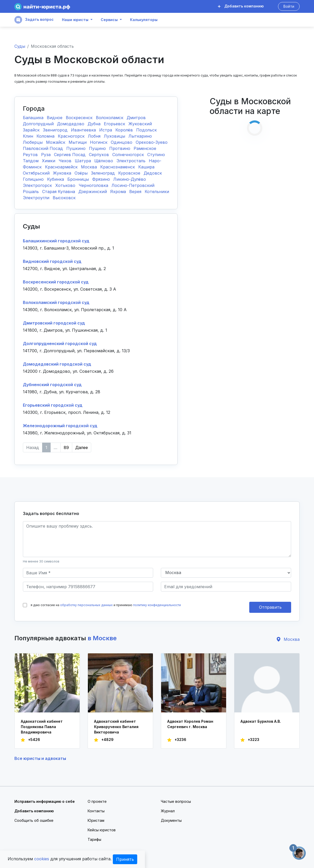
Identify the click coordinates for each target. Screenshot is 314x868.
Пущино (98, 148)
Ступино (156, 155)
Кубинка (56, 179)
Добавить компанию (241, 6)
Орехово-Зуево (152, 142)
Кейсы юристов (102, 830)
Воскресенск (80, 118)
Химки (49, 161)
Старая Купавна (59, 192)
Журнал (168, 811)
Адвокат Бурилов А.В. (261, 721)
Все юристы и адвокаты (40, 758)
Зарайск (32, 130)
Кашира (146, 167)
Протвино (120, 148)
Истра (106, 130)
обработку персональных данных (86, 605)
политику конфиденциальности (157, 605)
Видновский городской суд (52, 261)
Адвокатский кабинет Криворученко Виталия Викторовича (116, 727)
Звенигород (56, 130)
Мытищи (78, 142)
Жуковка (63, 173)
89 (66, 447)
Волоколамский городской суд (56, 302)
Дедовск (153, 173)
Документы (171, 820)
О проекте (97, 801)
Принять (125, 859)
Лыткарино (140, 136)
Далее (82, 447)
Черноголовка (94, 185)
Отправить (270, 607)
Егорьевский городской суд (53, 405)
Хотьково (66, 185)
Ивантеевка (84, 130)
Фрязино (102, 179)
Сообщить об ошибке (34, 820)
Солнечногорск (129, 155)
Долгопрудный (39, 124)
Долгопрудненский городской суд (60, 344)
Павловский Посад (44, 148)
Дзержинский (93, 192)
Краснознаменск (118, 167)
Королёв (125, 130)
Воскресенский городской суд (56, 282)
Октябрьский (37, 173)
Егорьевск (115, 124)
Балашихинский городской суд (56, 241)
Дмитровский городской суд (54, 323)
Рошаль (31, 192)
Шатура (84, 161)
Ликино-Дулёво (130, 179)
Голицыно (34, 179)
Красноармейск (62, 167)
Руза (47, 155)
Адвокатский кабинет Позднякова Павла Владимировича (42, 727)
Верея (136, 192)
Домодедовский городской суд (57, 364)
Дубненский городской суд (52, 385)
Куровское (130, 173)
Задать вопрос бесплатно (51, 513)
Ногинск (99, 142)
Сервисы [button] (109, 20)
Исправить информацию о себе (45, 801)
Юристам (96, 820)
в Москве (102, 638)
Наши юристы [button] (75, 20)
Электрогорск (38, 185)
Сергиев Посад (70, 155)
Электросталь (132, 161)
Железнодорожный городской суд (60, 426)
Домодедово (71, 124)
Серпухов (100, 155)
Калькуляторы (144, 20)
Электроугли (37, 198)
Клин (29, 136)
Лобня (95, 136)
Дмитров (136, 118)
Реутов (31, 155)
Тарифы (94, 839)
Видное (55, 118)
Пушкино (77, 148)
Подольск (146, 130)
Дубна (95, 124)
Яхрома (119, 192)
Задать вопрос (34, 20)
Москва (90, 167)
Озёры (82, 173)
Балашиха (34, 118)
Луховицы (115, 136)
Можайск (56, 142)
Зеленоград (104, 173)
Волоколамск (110, 118)
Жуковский (140, 124)
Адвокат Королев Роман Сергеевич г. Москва (190, 724)
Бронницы (79, 179)
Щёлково (104, 161)
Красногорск (72, 136)
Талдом (31, 161)
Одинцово (122, 142)
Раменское (145, 148)
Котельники (157, 192)
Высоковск (64, 198)
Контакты (96, 811)
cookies (42, 859)
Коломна (46, 136)
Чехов (66, 161)
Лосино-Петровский (133, 185)
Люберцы (33, 142)
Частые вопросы (176, 801)
